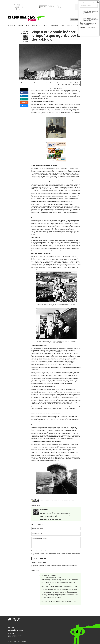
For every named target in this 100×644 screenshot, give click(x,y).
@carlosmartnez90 (48, 101)
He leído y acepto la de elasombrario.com (49, 551)
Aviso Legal (11, 627)
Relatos (90, 26)
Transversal (70, 26)
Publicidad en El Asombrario (16, 635)
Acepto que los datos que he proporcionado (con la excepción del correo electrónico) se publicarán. (56, 554)
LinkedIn (25, 96)
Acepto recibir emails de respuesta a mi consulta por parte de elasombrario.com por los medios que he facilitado (90, 621)
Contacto (11, 633)
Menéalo (24, 102)
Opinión (20, 26)
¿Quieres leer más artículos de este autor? (51, 519)
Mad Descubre (81, 26)
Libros (28, 26)
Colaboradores (12, 637)
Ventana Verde (24, 33)
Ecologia (11, 26)
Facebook (25, 93)
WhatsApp (25, 99)
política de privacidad (50, 551)
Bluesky (24, 106)
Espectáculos (36, 26)
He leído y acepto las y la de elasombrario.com (90, 627)
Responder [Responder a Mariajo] (44, 607)
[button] (26, 18)
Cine (63, 26)
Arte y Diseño (55, 26)
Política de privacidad (14, 629)
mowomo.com (23, 642)
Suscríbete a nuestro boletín (88, 611)
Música (46, 26)
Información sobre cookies (16, 631)
